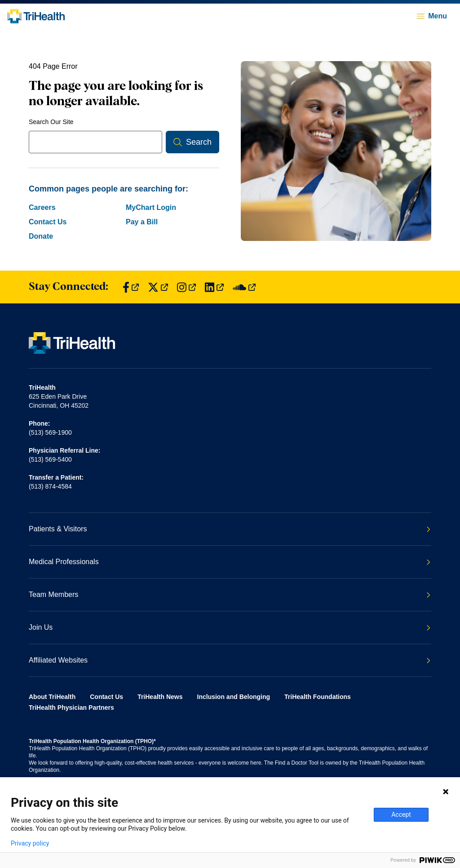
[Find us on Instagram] (186, 287)
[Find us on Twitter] (158, 287)
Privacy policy (30, 843)
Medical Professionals (230, 562)
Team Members (230, 594)
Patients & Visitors (230, 529)
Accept (401, 815)
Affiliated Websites (230, 660)
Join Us (230, 627)
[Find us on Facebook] (131, 287)
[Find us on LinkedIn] (214, 287)
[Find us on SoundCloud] (244, 287)
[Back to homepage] (36, 16)
